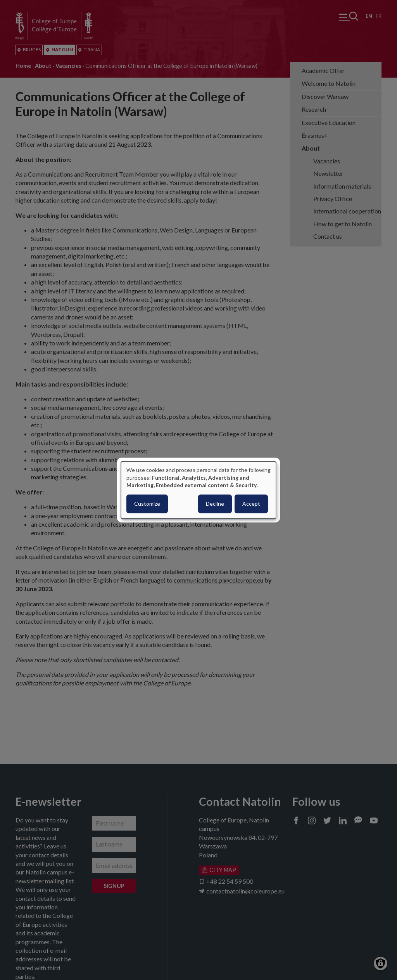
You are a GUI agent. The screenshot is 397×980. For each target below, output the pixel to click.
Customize (147, 504)
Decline (215, 504)
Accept (251, 504)
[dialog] (198, 490)
